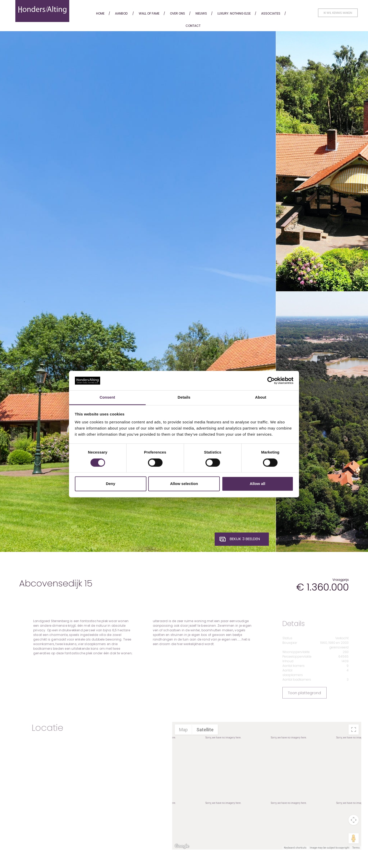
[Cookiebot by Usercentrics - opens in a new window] (271, 380)
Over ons (177, 13)
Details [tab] (184, 397)
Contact (193, 26)
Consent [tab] (107, 397)
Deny (111, 484)
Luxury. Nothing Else (234, 13)
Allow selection (184, 484)
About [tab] (261, 397)
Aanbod (121, 13)
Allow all (257, 484)
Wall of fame (149, 13)
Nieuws (201, 13)
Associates (271, 13)
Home (100, 13)
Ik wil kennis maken (338, 13)
